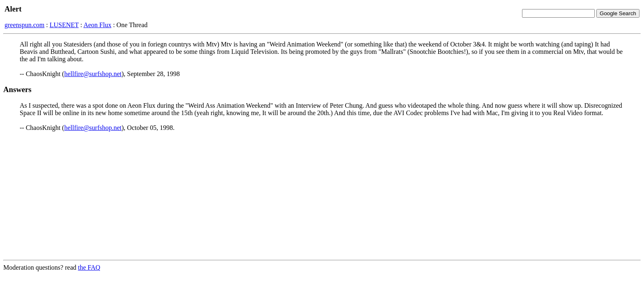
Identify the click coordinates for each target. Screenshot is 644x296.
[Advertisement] (322, 196)
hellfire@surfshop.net (93, 74)
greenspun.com (24, 25)
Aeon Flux (97, 25)
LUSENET (64, 25)
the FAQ (89, 267)
